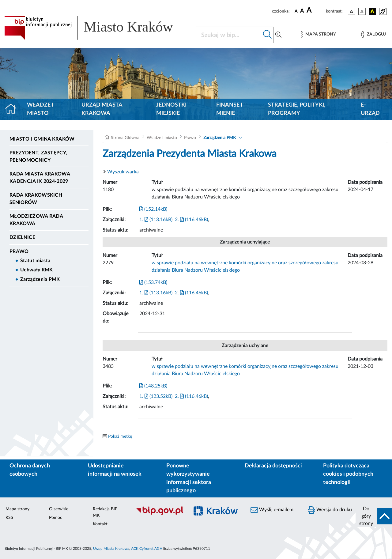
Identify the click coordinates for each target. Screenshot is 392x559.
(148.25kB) (153, 386)
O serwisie (59, 509)
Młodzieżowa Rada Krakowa (36, 220)
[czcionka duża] (315, 10)
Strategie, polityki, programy (297, 109)
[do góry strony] (374, 516)
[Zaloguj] (373, 34)
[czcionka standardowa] (296, 11)
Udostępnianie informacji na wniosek (115, 470)
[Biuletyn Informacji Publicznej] (159, 514)
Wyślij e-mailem (272, 510)
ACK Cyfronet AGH (147, 549)
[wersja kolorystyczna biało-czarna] (362, 11)
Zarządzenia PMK (40, 279)
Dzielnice (22, 237)
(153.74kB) (153, 282)
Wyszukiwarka (123, 172)
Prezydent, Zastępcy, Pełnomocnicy (38, 157)
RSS (9, 518)
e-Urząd (370, 109)
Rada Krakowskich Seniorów (36, 199)
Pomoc (56, 518)
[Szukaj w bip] (268, 35)
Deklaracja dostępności (273, 466)
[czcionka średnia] (302, 11)
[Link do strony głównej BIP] (96, 28)
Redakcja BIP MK (105, 512)
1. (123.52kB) (156, 396)
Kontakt (100, 524)
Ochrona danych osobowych (30, 470)
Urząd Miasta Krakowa (102, 109)
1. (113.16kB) (156, 220)
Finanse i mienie (229, 109)
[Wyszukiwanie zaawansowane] (278, 35)
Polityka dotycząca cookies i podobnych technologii (348, 474)
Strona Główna (125, 138)
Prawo (19, 251)
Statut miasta (35, 261)
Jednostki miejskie (171, 109)
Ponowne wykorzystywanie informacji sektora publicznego (189, 478)
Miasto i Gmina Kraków (42, 139)
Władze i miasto (40, 109)
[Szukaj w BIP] (229, 35)
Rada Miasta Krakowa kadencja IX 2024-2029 (40, 178)
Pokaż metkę (120, 436)
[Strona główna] (13, 109)
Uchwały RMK (37, 270)
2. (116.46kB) (191, 220)
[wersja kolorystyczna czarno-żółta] (372, 11)
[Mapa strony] (318, 34)
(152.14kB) (153, 209)
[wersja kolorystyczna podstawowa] (352, 11)
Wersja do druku (330, 510)
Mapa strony (17, 509)
